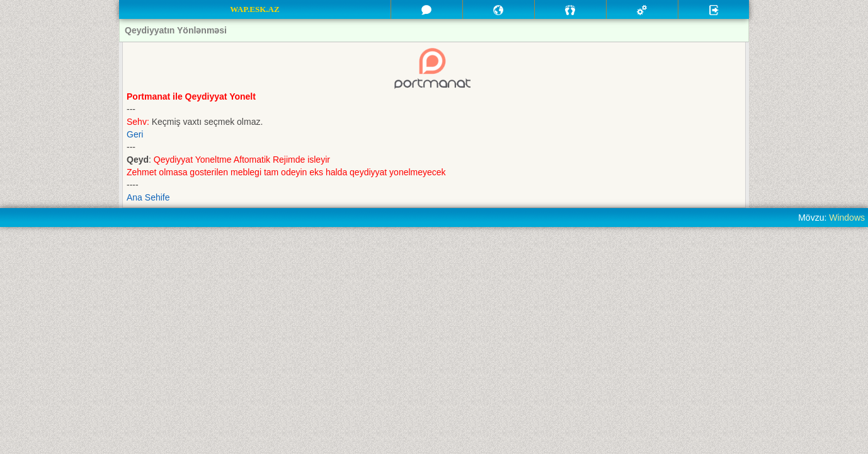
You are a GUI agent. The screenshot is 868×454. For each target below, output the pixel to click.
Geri (135, 134)
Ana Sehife (148, 197)
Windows (847, 218)
